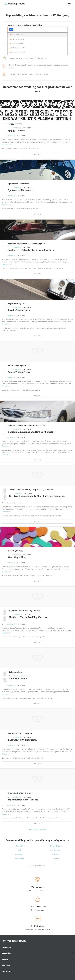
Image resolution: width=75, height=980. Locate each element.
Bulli (19, 850)
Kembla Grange (56, 846)
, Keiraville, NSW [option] (16, 44)
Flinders (56, 858)
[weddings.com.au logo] (14, 4)
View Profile (37, 154)
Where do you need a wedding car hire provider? (25, 25)
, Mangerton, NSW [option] (17, 39)
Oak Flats (56, 854)
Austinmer (19, 854)
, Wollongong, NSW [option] (17, 48)
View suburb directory (37, 866)
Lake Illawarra (56, 850)
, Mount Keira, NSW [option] (17, 52)
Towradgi (19, 846)
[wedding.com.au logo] (14, 942)
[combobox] (37, 30)
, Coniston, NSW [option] (16, 35)
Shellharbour (19, 858)
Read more (6, 145)
